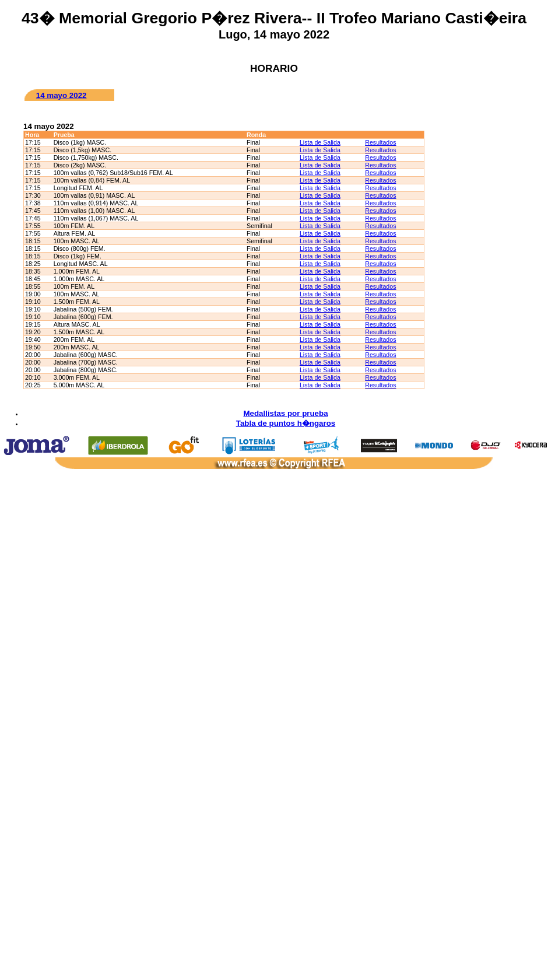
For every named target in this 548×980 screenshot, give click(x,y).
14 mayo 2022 (62, 95)
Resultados (380, 142)
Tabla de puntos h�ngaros (286, 423)
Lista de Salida (320, 142)
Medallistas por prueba (285, 413)
